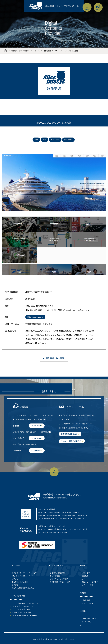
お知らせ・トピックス (90, 582)
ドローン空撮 (55, 576)
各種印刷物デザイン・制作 (60, 582)
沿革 (83, 579)
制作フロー (16, 579)
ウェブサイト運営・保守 (21, 609)
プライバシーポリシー (90, 619)
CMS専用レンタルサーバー (21, 612)
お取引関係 (86, 600)
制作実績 (47, 51)
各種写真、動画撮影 (57, 573)
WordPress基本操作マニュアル (23, 588)
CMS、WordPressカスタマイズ (22, 576)
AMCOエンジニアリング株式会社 (67, 51)
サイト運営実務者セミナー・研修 (24, 615)
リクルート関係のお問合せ (71, 441)
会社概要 (85, 576)
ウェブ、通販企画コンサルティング (25, 603)
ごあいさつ (86, 573)
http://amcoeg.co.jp (35, 317)
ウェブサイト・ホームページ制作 (24, 573)
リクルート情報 (87, 585)
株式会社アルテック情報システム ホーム (24, 51)
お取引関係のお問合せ (69, 434)
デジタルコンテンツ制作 (59, 579)
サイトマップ (87, 622)
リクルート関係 (87, 603)
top (54, 473)
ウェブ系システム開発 (20, 582)
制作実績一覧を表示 (55, 358)
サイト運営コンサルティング (22, 606)
